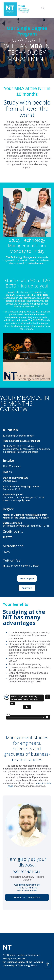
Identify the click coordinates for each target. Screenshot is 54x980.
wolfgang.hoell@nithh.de (27, 885)
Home (18, 69)
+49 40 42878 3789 (27, 888)
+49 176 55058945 (27, 891)
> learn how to (16, 500)
